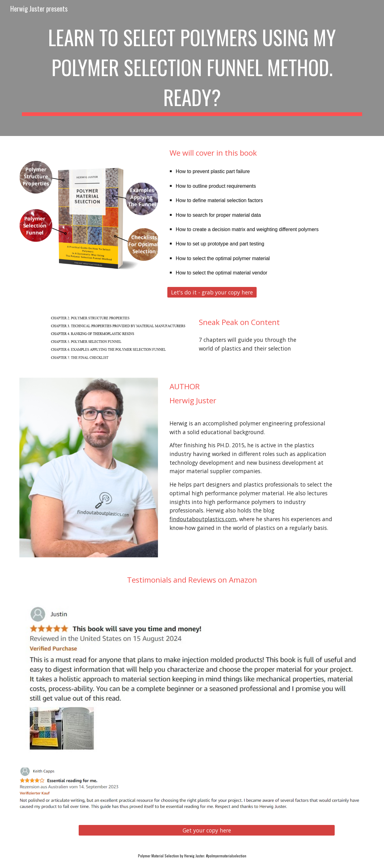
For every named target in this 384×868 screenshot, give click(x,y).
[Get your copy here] (207, 830)
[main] (192, 68)
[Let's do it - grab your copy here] (212, 292)
